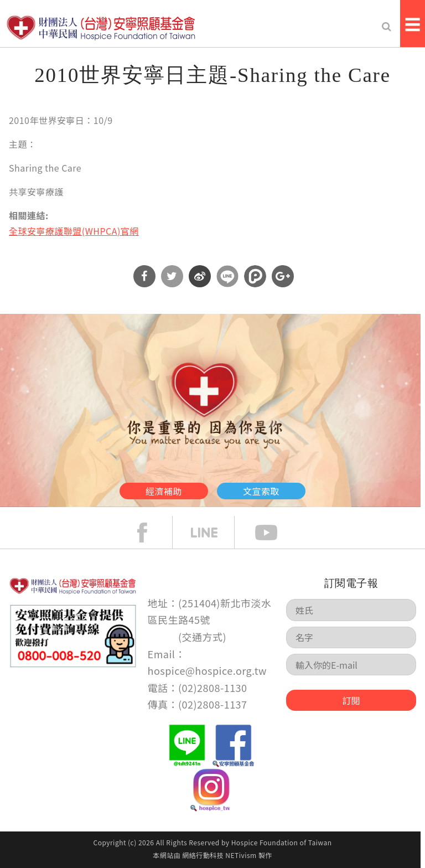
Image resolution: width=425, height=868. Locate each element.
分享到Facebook (144, 276)
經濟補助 (164, 491)
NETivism (241, 855)
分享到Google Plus (283, 276)
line (212, 533)
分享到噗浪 (255, 276)
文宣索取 (261, 491)
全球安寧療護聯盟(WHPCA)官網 (74, 231)
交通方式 (203, 637)
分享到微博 (200, 276)
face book (151, 533)
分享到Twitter (172, 276)
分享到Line (227, 276)
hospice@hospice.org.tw (207, 670)
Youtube (274, 533)
